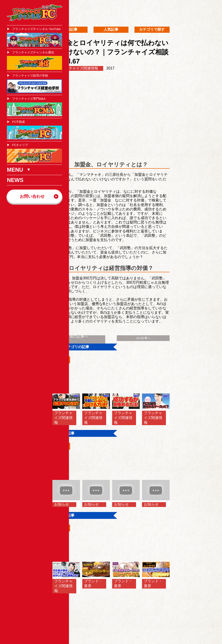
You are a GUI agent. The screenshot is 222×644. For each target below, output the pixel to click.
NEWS (15, 180)
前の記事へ (79, 336)
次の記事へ (143, 338)
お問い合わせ (32, 196)
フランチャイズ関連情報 (78, 68)
